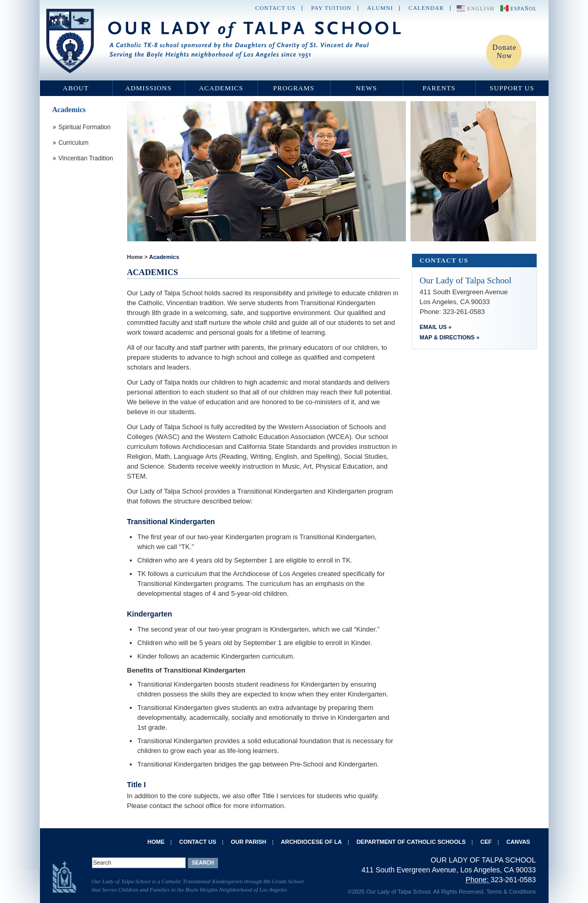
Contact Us (276, 8)
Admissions (148, 88)
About (76, 88)
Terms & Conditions (511, 892)
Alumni (380, 8)
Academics (221, 88)
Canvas (518, 842)
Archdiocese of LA (311, 842)
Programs (294, 88)
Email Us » (436, 327)
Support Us (512, 88)
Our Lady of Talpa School (224, 41)
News (367, 88)
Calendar (426, 8)
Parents (439, 88)
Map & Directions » (450, 337)
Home (135, 257)
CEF (486, 842)
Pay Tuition (332, 8)
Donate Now (504, 52)
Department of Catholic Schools (411, 842)
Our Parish (249, 842)
